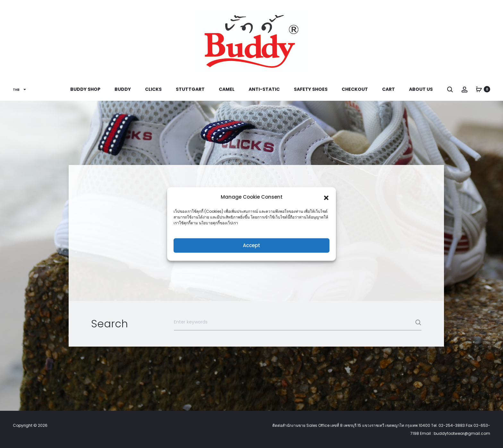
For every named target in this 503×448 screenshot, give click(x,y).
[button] (326, 197)
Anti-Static (264, 89)
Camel (227, 89)
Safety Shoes (311, 89)
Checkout (355, 89)
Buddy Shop (85, 89)
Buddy (123, 89)
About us (421, 89)
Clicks (153, 89)
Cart (388, 89)
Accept (251, 245)
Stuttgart (190, 89)
